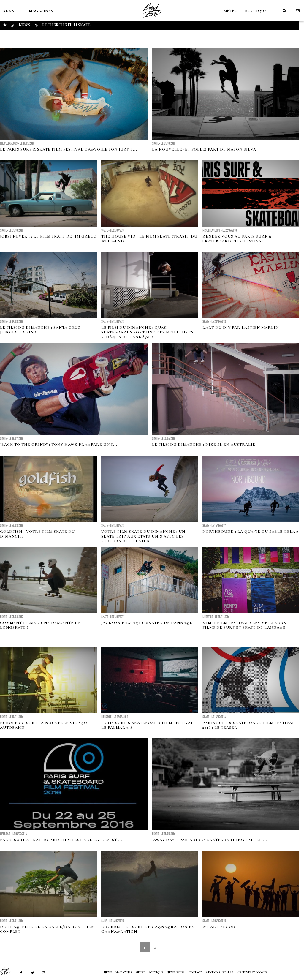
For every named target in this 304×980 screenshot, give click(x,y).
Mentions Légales (219, 973)
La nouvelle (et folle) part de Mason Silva (204, 149)
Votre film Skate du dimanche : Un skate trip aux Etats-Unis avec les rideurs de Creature (143, 536)
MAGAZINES (41, 11)
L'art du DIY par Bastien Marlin (241, 328)
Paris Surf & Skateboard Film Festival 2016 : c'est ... (61, 840)
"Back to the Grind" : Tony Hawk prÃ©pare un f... (59, 445)
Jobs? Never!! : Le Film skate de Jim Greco (48, 236)
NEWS (8, 11)
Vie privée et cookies (252, 973)
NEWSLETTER (176, 973)
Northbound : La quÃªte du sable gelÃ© (251, 532)
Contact (195, 973)
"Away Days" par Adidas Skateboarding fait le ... (210, 840)
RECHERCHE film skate (66, 25)
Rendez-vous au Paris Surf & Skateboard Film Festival (237, 239)
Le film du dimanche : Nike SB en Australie (204, 445)
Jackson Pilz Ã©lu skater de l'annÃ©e (147, 623)
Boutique (256, 11)
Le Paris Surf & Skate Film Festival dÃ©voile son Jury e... (69, 149)
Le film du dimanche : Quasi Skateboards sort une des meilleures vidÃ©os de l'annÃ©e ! (147, 332)
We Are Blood (219, 927)
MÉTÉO (231, 11)
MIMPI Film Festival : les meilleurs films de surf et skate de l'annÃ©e (244, 625)
